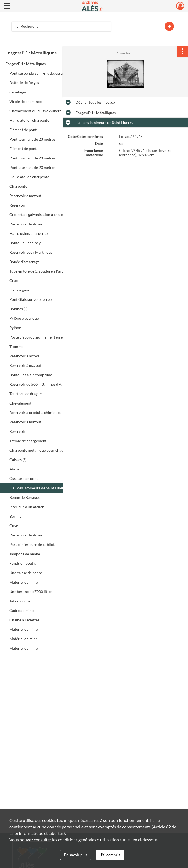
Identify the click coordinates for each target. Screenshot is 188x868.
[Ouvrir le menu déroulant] (7, 6)
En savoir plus (76, 855)
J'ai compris (110, 855)
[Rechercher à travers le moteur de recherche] (64, 26)
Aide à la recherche (31, 35)
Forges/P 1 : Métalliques (26, 64)
